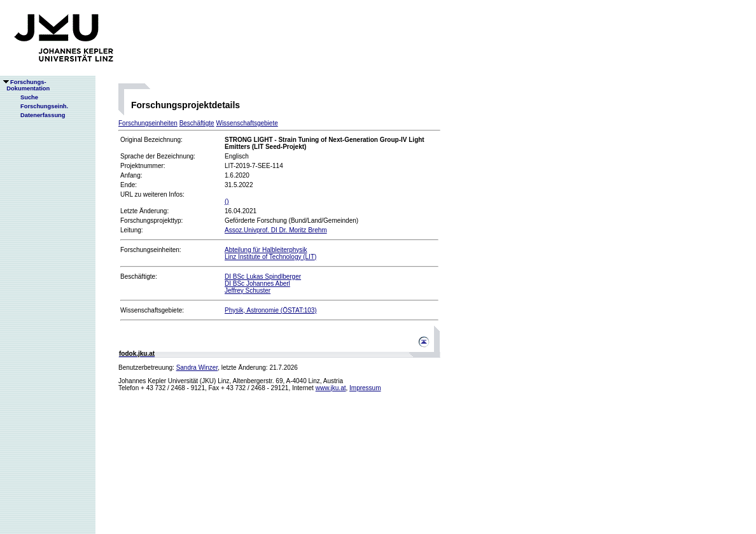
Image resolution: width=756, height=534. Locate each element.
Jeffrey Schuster (248, 291)
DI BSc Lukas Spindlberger (263, 277)
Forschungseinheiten (148, 123)
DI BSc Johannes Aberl (257, 284)
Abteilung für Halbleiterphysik (266, 250)
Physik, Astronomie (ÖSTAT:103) (271, 310)
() (227, 201)
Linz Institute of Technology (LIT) (270, 257)
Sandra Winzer (197, 368)
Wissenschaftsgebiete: (152, 310)
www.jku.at (331, 388)
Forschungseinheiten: (151, 250)
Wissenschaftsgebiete (247, 123)
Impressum (365, 388)
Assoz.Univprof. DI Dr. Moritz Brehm (276, 230)
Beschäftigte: (139, 277)
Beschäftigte (197, 123)
